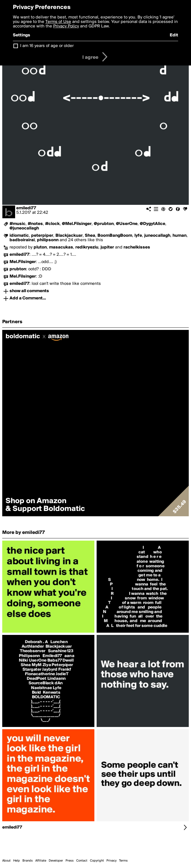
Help (17, 861)
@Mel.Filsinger (77, 224)
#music (18, 224)
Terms (123, 861)
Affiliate (41, 861)
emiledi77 (26, 208)
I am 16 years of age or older (47, 46)
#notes (35, 224)
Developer (56, 861)
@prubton (104, 224)
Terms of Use (58, 22)
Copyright (97, 861)
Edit (174, 35)
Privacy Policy (66, 26)
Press (70, 861)
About (6, 861)
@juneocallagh (24, 228)
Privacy (111, 861)
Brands (28, 861)
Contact (82, 861)
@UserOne (127, 224)
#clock (52, 224)
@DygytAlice (152, 224)
